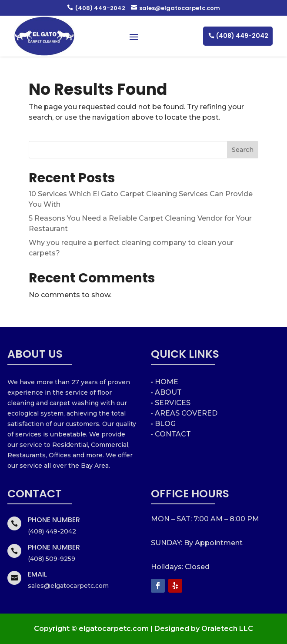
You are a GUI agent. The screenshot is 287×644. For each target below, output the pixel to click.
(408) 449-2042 (96, 8)
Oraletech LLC (227, 629)
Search (243, 150)
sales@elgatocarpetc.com (175, 8)
